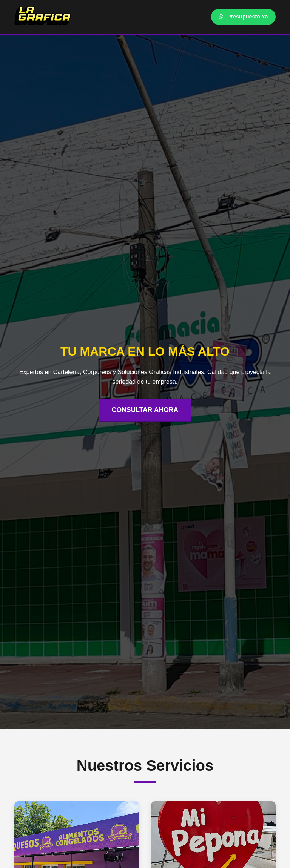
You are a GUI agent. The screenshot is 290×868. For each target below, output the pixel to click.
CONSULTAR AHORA (145, 410)
